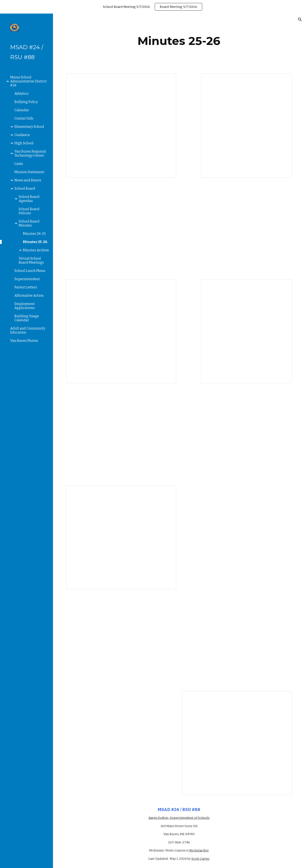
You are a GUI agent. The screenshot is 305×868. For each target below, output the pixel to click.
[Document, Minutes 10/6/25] (247, 331)
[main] (179, 41)
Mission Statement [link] (29, 172)
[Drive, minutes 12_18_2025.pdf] (121, 640)
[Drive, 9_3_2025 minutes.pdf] (237, 229)
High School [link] (24, 143)
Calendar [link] (22, 110)
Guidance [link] (22, 135)
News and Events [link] (28, 180)
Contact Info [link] (24, 118)
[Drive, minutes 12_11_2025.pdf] (237, 526)
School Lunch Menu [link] (30, 271)
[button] (300, 19)
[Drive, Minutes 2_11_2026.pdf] (121, 732)
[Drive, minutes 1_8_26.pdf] (237, 640)
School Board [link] (25, 188)
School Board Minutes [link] (29, 223)
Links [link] (19, 164)
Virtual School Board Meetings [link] (31, 260)
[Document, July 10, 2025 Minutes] (121, 126)
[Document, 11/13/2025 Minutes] (121, 537)
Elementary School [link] (29, 127)
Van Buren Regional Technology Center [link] (30, 153)
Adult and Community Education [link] (28, 330)
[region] (152, 7)
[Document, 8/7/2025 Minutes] (247, 126)
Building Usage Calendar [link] (27, 318)
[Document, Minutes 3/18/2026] (237, 743)
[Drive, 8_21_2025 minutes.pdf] (121, 229)
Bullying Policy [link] (26, 102)
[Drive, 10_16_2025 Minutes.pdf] (121, 434)
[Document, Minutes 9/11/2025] (121, 331)
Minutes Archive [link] (36, 250)
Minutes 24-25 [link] (34, 234)
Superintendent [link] (27, 279)
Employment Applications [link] (25, 306)
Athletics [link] (22, 94)
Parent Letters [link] (26, 287)
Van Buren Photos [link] (24, 341)
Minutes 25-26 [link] (35, 242)
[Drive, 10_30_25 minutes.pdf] (237, 434)
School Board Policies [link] (29, 211)
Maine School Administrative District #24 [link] (28, 81)
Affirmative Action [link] (29, 296)
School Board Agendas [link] (29, 199)
